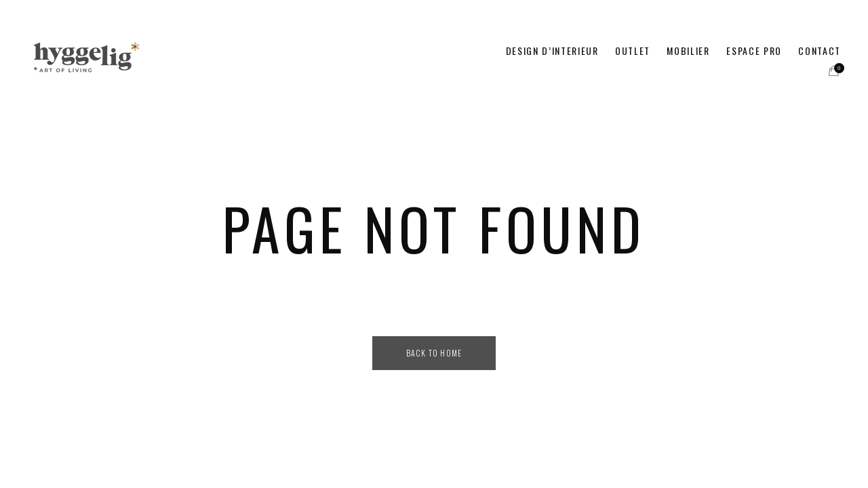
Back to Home (434, 353)
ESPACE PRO (754, 50)
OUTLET (633, 50)
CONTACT (820, 50)
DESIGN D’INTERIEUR (552, 50)
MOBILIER (688, 50)
